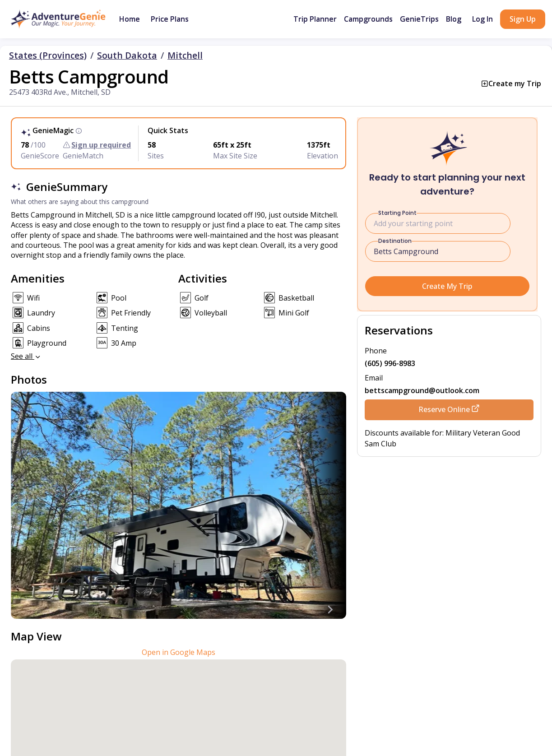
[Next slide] (330, 610)
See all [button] (26, 356)
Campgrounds (368, 19)
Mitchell (185, 56)
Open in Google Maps (179, 652)
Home (130, 19)
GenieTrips (419, 19)
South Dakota (127, 56)
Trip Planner (315, 19)
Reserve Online (449, 409)
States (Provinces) (48, 56)
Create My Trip (447, 286)
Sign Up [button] (523, 19)
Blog (454, 19)
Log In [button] (482, 19)
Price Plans (170, 19)
